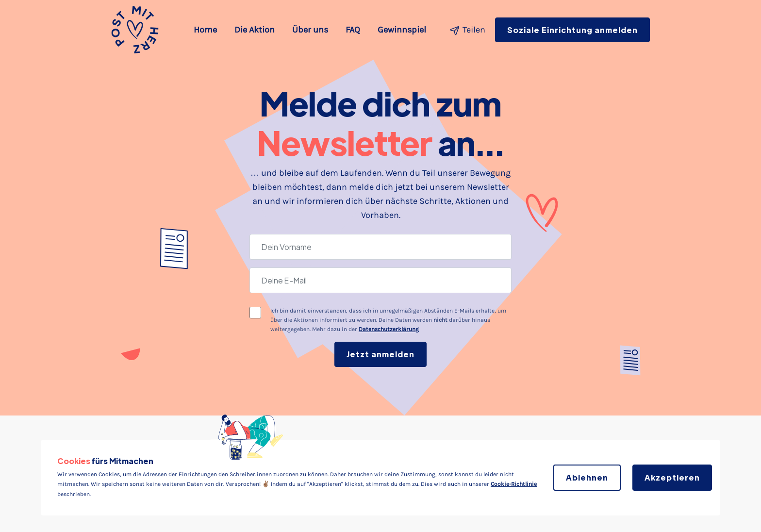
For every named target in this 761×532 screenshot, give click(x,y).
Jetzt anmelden (380, 354)
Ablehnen (587, 477)
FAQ (353, 30)
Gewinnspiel (402, 30)
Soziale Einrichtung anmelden (572, 30)
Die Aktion (255, 30)
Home (207, 29)
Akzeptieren (672, 477)
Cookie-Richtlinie (514, 484)
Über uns (310, 30)
